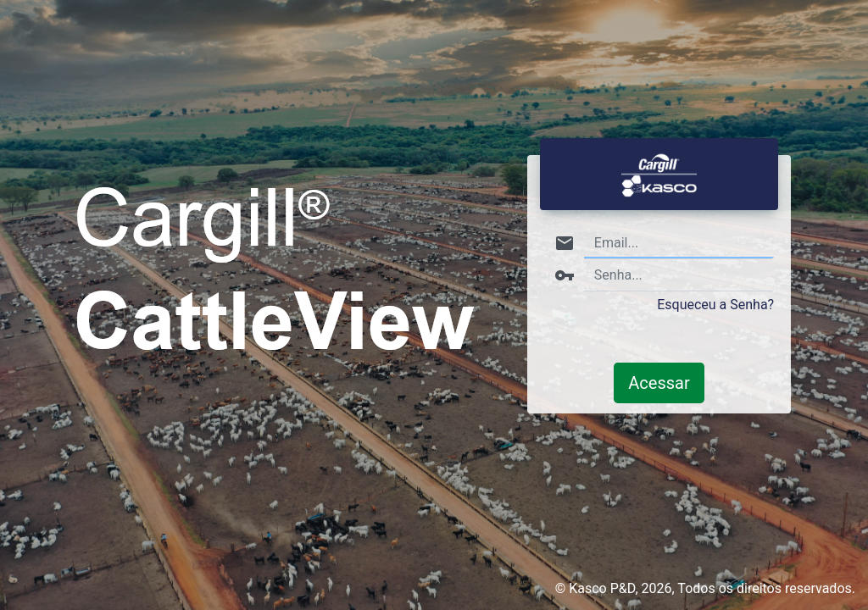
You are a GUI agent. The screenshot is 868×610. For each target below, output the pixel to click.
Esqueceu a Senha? (715, 305)
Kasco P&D (602, 588)
